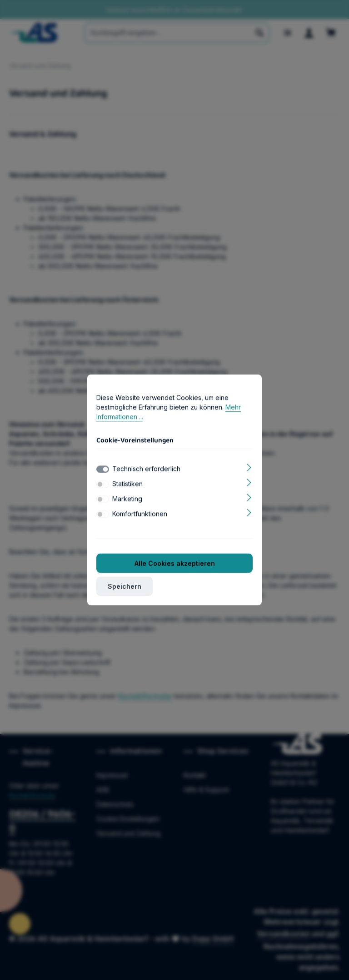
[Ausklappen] (249, 469)
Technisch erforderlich (146, 471)
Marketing (127, 501)
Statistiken (127, 486)
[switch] (103, 486)
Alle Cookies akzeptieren (175, 565)
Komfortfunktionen (140, 516)
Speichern (125, 589)
